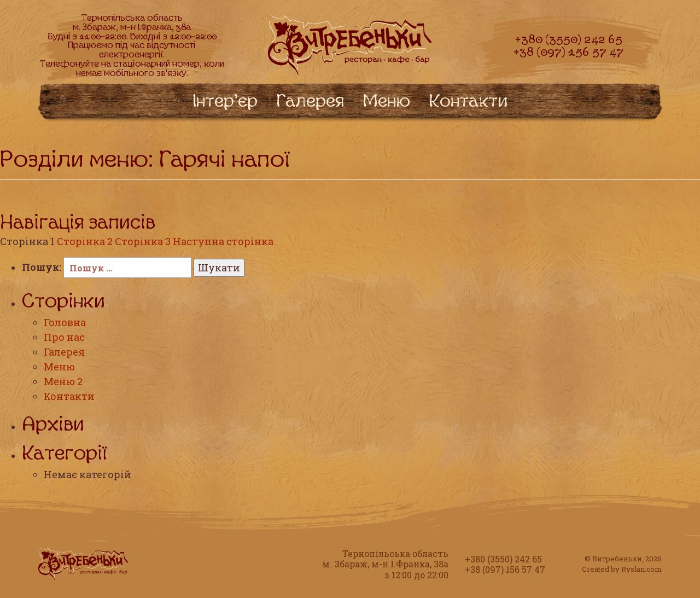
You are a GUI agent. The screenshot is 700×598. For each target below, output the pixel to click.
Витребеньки (617, 559)
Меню (59, 367)
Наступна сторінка (223, 241)
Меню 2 (63, 381)
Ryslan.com (641, 569)
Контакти (69, 396)
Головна (65, 322)
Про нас (64, 337)
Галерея (64, 352)
